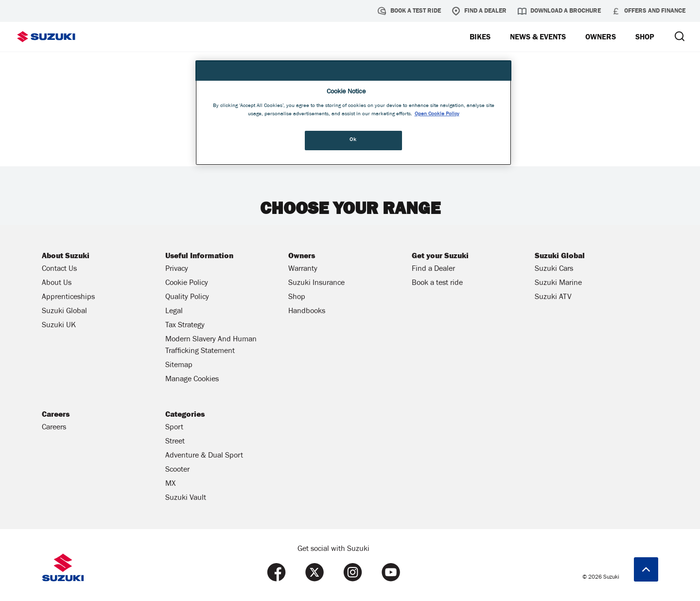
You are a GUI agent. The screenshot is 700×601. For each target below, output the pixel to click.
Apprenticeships (68, 298)
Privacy (177, 269)
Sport (174, 428)
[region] (353, 113)
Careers (54, 428)
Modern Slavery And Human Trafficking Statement (211, 346)
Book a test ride (409, 11)
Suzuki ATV (553, 298)
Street (175, 442)
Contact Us (59, 269)
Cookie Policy (187, 283)
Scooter (177, 470)
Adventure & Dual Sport (204, 456)
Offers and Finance (648, 11)
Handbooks (307, 312)
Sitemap (179, 366)
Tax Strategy (185, 326)
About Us (57, 283)
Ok (353, 140)
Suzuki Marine (558, 283)
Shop (297, 298)
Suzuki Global (64, 312)
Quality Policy (187, 298)
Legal (174, 312)
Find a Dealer (479, 11)
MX (170, 484)
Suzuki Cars (554, 269)
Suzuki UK (59, 326)
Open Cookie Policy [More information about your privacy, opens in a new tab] (437, 114)
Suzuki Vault (186, 498)
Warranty (303, 269)
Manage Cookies (192, 380)
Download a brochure (559, 11)
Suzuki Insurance (316, 283)
